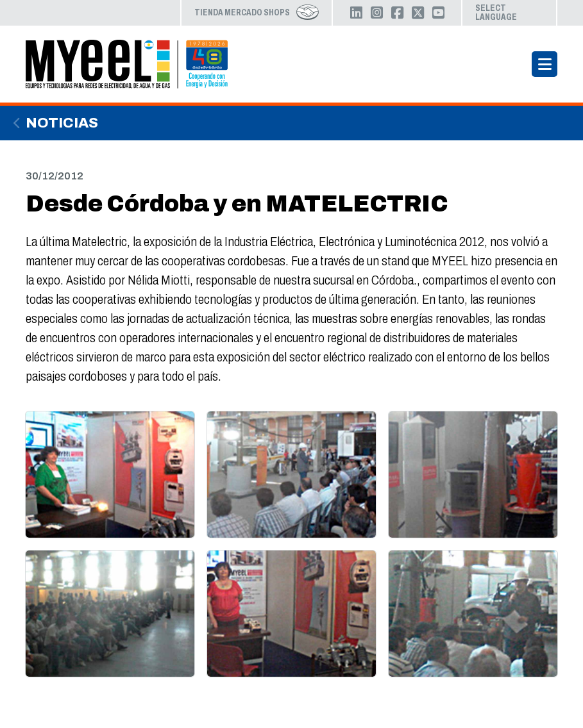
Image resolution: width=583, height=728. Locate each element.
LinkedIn (356, 13)
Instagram (376, 13)
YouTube (438, 13)
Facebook (397, 13)
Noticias (62, 123)
